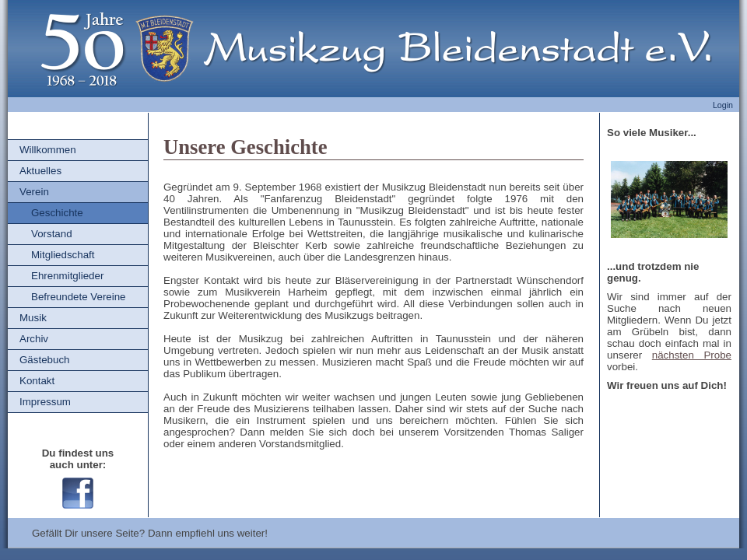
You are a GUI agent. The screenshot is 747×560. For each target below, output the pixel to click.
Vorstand (52, 234)
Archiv (34, 339)
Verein (34, 192)
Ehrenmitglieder (67, 276)
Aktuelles (40, 171)
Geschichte (57, 213)
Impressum (45, 402)
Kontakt (37, 381)
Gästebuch (44, 360)
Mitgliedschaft (63, 255)
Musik (33, 318)
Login (723, 105)
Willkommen (48, 150)
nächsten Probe (692, 355)
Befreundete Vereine (79, 297)
